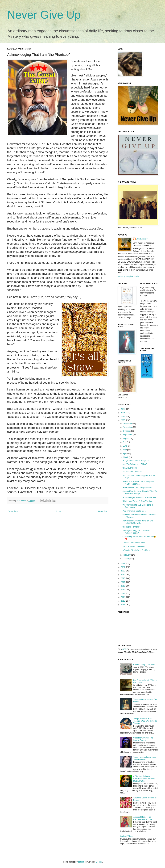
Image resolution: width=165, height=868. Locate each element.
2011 (123, 605)
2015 (123, 590)
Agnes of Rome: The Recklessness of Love (143, 818)
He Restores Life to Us (132, 472)
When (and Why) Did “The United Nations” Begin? (137, 532)
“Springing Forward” (131, 527)
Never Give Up (44, 15)
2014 (123, 593)
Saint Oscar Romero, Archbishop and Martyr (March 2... (138, 483)
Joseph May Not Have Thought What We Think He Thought (140, 492)
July (125, 442)
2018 (123, 578)
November (128, 427)
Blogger (99, 862)
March (126, 457)
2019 (123, 575)
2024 (123, 416)
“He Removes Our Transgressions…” (138, 488)
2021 (123, 567)
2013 (123, 597)
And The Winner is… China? (135, 464)
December (128, 424)
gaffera (81, 862)
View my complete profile (128, 276)
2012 (123, 601)
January (127, 559)
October (127, 431)
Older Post (103, 511)
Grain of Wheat (127, 836)
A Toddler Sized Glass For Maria (136, 550)
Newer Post (13, 511)
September (128, 435)
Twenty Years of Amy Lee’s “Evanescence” (145, 758)
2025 (123, 413)
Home (58, 511)
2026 (123, 409)
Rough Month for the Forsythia (136, 461)
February (127, 555)
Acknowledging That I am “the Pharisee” (140, 497)
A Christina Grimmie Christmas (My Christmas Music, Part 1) (144, 779)
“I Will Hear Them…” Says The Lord (138, 501)
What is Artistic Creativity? (134, 546)
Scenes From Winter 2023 (134, 543)
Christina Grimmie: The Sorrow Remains (143, 739)
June (125, 446)
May (125, 450)
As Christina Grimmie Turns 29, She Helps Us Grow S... (138, 522)
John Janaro (142, 239)
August (126, 439)
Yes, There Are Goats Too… (134, 511)
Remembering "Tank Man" (144, 665)
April (125, 453)
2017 (123, 582)
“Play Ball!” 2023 (130, 468)
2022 (123, 563)
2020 (123, 571)
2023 (123, 420)
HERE (125, 649)
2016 (123, 586)
